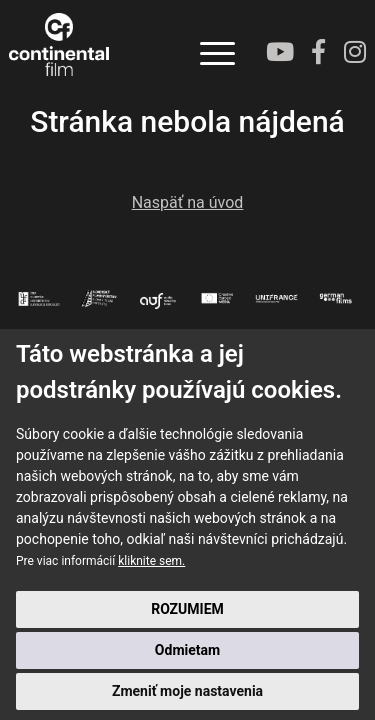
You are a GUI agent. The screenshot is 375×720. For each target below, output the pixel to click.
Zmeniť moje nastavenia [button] (187, 691)
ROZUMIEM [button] (187, 609)
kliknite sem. (151, 561)
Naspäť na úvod (188, 202)
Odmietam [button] (187, 650)
